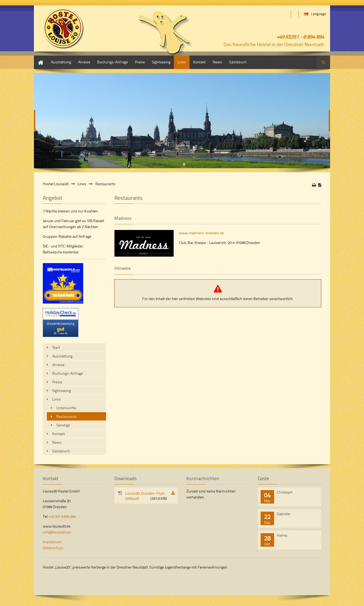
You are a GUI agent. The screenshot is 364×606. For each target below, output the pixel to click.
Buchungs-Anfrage (113, 62)
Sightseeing (161, 62)
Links (182, 62)
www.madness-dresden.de (201, 233)
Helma (282, 535)
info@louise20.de (57, 532)
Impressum (52, 542)
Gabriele (283, 514)
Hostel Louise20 (56, 184)
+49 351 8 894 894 (62, 516)
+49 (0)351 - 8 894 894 (300, 37)
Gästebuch (238, 62)
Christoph (285, 492)
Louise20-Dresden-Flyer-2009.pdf (146, 496)
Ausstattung (61, 62)
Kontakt (199, 62)
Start (38, 58)
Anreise (84, 62)
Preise (140, 62)
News (217, 62)
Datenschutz (53, 548)
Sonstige (63, 425)
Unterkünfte (66, 408)
